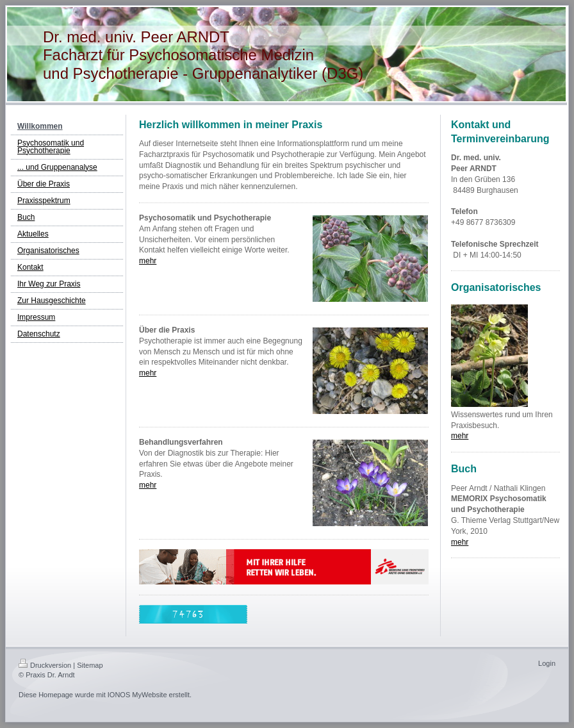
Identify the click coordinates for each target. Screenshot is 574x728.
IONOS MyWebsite (137, 695)
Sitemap (90, 665)
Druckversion (45, 665)
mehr (148, 261)
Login (547, 663)
